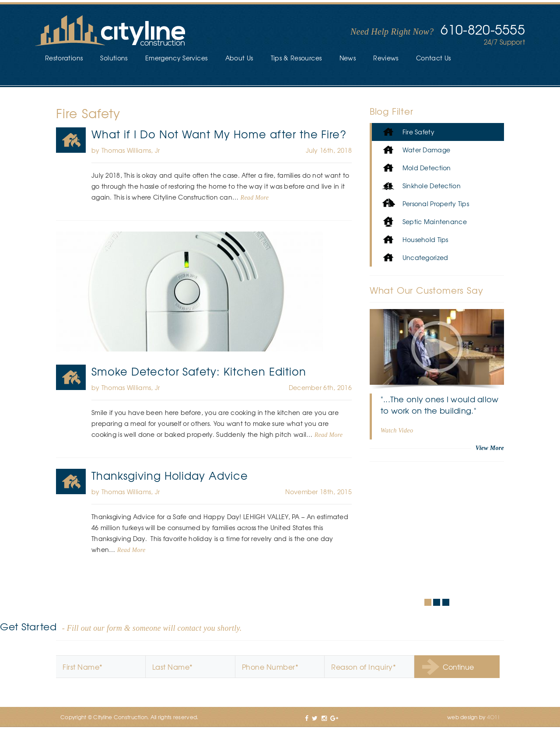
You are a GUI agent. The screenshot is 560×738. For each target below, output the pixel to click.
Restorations (64, 58)
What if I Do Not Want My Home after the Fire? (219, 134)
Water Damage (415, 150)
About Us (239, 58)
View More (490, 448)
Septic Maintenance (424, 222)
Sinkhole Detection (421, 186)
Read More (255, 198)
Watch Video (397, 430)
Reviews (386, 58)
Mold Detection (416, 168)
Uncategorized (415, 258)
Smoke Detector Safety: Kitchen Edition (199, 371)
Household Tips (415, 240)
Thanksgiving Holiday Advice (170, 475)
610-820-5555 (483, 29)
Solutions (114, 58)
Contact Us (434, 58)
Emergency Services (176, 58)
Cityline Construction (110, 31)
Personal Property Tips (425, 204)
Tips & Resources (296, 58)
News (348, 58)
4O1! (493, 717)
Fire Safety (71, 140)
